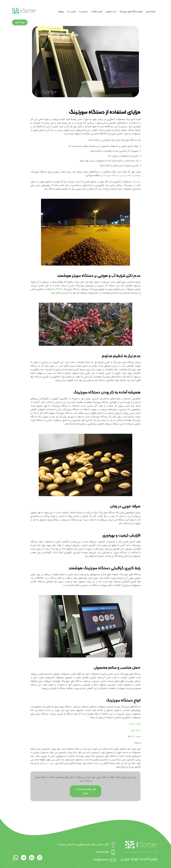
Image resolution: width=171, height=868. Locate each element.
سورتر (46, 578)
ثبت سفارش (111, 12)
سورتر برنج (136, 730)
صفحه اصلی (151, 12)
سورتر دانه (136, 736)
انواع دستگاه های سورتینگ (131, 12)
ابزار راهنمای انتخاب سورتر (86, 791)
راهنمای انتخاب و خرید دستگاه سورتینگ (121, 175)
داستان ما (83, 12)
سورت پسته (49, 763)
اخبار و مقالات (97, 12)
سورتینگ (136, 182)
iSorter (59, 289)
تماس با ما (72, 12)
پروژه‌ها (61, 12)
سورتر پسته (135, 724)
